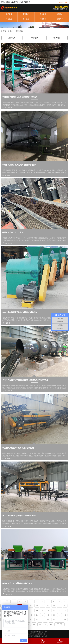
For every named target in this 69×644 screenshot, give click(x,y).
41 (37, 615)
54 (43, 620)
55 (48, 620)
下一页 (60, 624)
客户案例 (26, 19)
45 (60, 615)
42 (43, 615)
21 (60, 606)
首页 (4, 31)
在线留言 (43, 19)
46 (65, 615)
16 (31, 606)
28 (31, 610)
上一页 (6, 601)
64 (34, 624)
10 (65, 601)
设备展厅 (43, 14)
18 (43, 606)
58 (65, 620)
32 (54, 610)
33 (60, 610)
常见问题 (19, 31)
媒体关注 (11, 31)
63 (28, 624)
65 (40, 624)
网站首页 (9, 14)
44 (54, 615)
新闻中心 (60, 14)
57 (60, 620)
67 (51, 624)
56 (54, 620)
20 (54, 606)
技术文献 (34, 38)
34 (65, 610)
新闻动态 (12, 38)
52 (31, 620)
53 (37, 620)
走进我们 (26, 14)
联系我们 (60, 19)
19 (48, 606)
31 (48, 610)
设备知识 (9, 19)
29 (37, 610)
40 (31, 615)
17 (37, 606)
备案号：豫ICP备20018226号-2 (34, 634)
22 (65, 606)
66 (45, 624)
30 (43, 610)
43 (48, 615)
